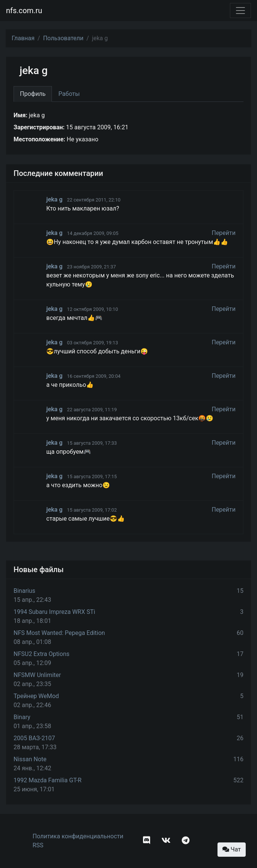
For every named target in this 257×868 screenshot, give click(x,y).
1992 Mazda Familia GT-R (48, 780)
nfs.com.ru (24, 11)
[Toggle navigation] (240, 11)
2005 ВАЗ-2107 (34, 738)
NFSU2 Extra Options (41, 654)
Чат (232, 849)
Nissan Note (30, 759)
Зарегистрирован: (39, 127)
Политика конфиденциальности (78, 836)
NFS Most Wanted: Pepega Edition (59, 633)
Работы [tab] (69, 94)
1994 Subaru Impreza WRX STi (54, 612)
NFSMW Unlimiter (37, 675)
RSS (38, 845)
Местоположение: (39, 139)
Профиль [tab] (33, 94)
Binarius (24, 591)
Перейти (224, 233)
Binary (22, 717)
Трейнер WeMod (36, 696)
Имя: (21, 115)
